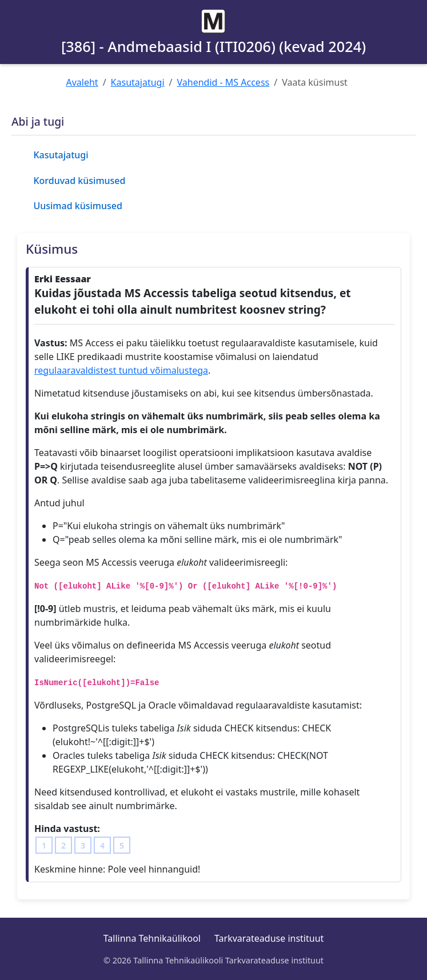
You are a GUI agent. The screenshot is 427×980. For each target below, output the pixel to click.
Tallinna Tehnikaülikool (152, 938)
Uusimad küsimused (77, 206)
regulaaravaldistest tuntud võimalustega (121, 370)
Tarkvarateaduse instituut (269, 938)
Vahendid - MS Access (223, 82)
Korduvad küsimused (79, 181)
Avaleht (82, 82)
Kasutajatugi (138, 82)
